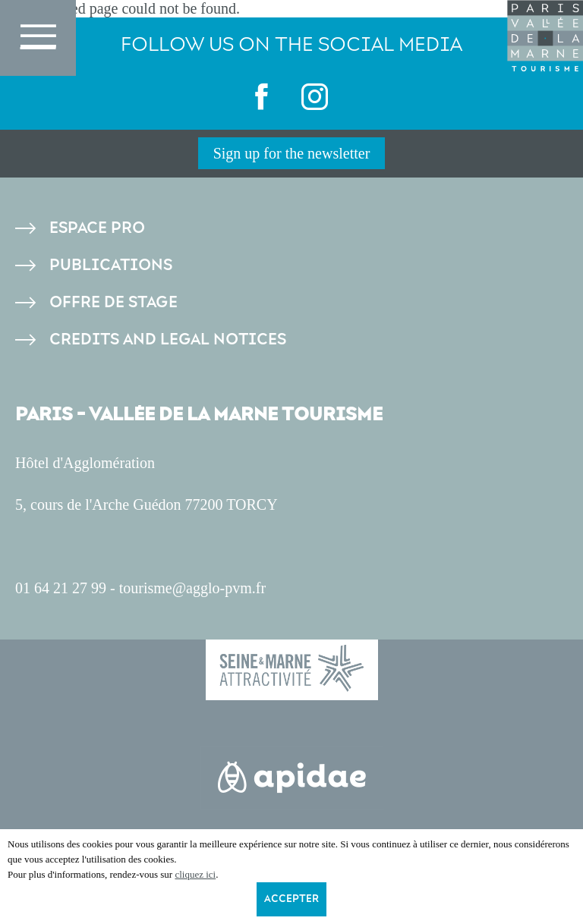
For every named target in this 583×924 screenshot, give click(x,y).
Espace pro (97, 228)
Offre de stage (113, 302)
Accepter (291, 899)
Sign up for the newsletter (292, 153)
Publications (111, 265)
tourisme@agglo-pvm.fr (192, 588)
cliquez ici (195, 874)
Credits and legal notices (168, 339)
